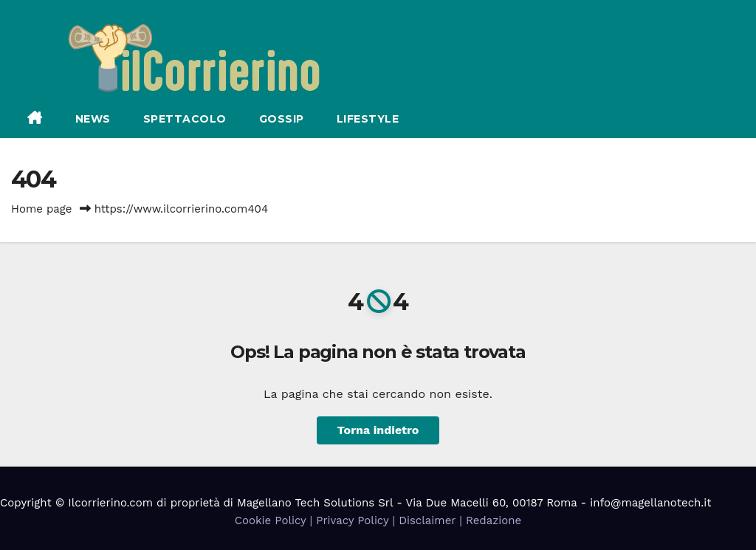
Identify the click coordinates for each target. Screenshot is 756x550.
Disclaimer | (432, 520)
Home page (42, 209)
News (93, 119)
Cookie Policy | (276, 520)
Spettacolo (185, 119)
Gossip (282, 119)
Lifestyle (368, 119)
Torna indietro (378, 430)
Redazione (494, 520)
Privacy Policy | (357, 520)
